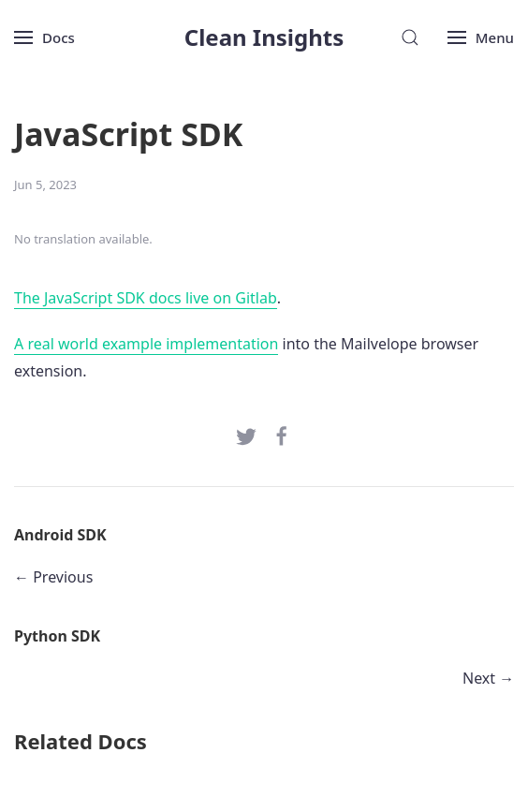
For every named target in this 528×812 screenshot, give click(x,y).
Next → (488, 678)
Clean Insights (264, 37)
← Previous (53, 577)
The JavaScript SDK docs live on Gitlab (146, 298)
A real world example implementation (146, 344)
